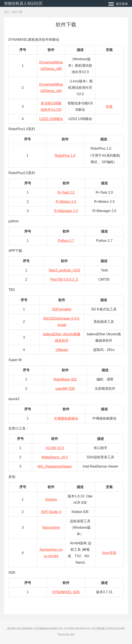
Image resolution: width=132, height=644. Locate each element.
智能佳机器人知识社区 (23, 3)
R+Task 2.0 (66, 192)
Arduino (51, 499)
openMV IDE (65, 389)
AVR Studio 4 (51, 512)
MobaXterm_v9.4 (55, 457)
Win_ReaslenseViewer (55, 466)
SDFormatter (62, 309)
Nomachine (51, 527)
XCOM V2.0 (55, 448)
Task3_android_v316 (64, 270)
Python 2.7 (66, 241)
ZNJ (72, 635)
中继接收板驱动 (66, 418)
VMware (62, 350)
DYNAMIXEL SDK (66, 592)
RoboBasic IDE (65, 379)
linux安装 (109, 553)
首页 (7, 12)
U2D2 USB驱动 (51, 119)
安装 (109, 106)
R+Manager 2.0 (66, 211)
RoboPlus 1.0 (65, 156)
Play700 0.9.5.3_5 (64, 279)
